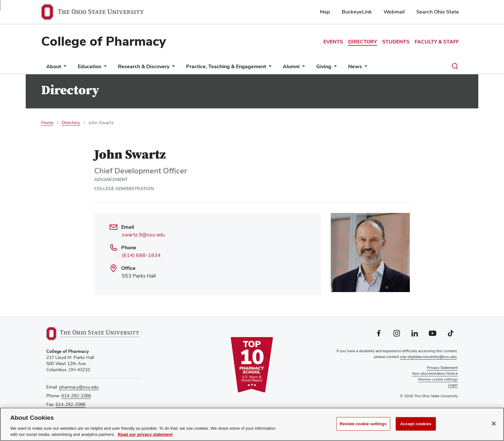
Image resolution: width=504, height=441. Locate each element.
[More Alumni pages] (302, 68)
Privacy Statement (442, 368)
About (54, 66)
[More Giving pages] (334, 68)
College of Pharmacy (104, 41)
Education (90, 66)
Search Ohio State (438, 12)
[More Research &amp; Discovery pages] (172, 68)
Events (333, 42)
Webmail (394, 12)
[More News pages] (364, 68)
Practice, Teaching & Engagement (226, 66)
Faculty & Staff (437, 42)
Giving (324, 66)
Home (47, 123)
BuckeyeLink (357, 12)
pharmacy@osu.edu (79, 387)
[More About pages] (64, 68)
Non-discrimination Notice (435, 373)
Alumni (291, 66)
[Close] (494, 424)
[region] (252, 424)
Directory (363, 42)
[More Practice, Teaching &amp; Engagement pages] (269, 68)
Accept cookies (416, 424)
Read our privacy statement (145, 434)
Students (396, 42)
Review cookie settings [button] (438, 379)
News (355, 66)
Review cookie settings (363, 424)
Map (325, 12)
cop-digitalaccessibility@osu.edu (428, 357)
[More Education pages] (104, 68)
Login (453, 385)
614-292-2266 (76, 396)
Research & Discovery (144, 66)
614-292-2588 (70, 404)
